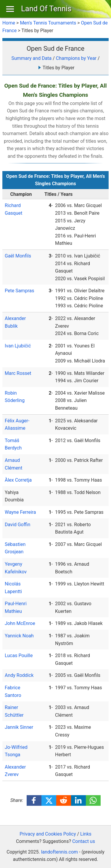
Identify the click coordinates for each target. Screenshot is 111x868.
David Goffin (17, 525)
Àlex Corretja (18, 480)
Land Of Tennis (46, 9)
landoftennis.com (59, 852)
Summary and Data (31, 58)
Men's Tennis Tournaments (48, 23)
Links (86, 834)
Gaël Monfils (18, 256)
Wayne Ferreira (20, 512)
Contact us (84, 841)
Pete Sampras (19, 291)
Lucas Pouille (19, 655)
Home (9, 23)
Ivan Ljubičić (18, 346)
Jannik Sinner (19, 727)
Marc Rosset (18, 373)
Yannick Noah (19, 636)
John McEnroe (20, 623)
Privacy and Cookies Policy (48, 834)
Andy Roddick (19, 675)
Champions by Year (76, 58)
